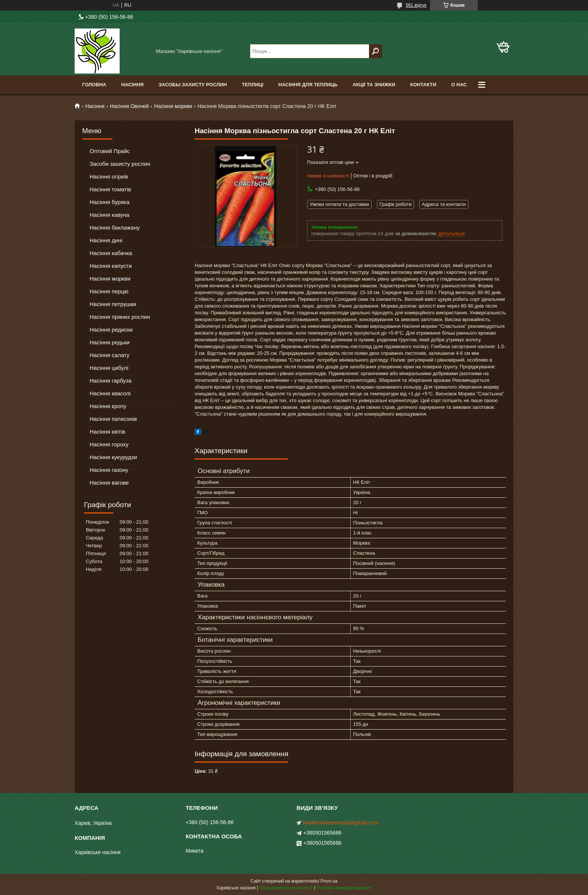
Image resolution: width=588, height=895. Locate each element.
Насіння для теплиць (308, 85)
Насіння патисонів (113, 419)
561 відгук (416, 5)
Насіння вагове (109, 483)
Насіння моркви (173, 106)
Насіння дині (106, 240)
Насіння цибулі (109, 368)
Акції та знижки (374, 85)
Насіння (132, 85)
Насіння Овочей (129, 106)
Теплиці (253, 85)
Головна (94, 85)
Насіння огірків (109, 176)
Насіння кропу (108, 406)
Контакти (423, 85)
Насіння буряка (109, 202)
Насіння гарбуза (111, 381)
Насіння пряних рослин (120, 317)
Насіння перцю (109, 291)
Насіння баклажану (115, 228)
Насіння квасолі (110, 393)
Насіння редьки (110, 342)
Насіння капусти (111, 266)
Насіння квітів (107, 432)
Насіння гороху (109, 444)
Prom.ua (329, 881)
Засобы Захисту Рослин (193, 85)
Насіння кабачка (111, 253)
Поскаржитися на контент (286, 888)
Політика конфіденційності (344, 888)
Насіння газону (109, 470)
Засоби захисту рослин (120, 164)
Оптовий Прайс (110, 151)
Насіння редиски (111, 330)
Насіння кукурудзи (113, 457)
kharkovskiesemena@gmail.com (341, 823)
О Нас (459, 85)
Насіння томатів (110, 189)
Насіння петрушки (113, 304)
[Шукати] (376, 51)
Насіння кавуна (109, 215)
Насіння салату (109, 355)
